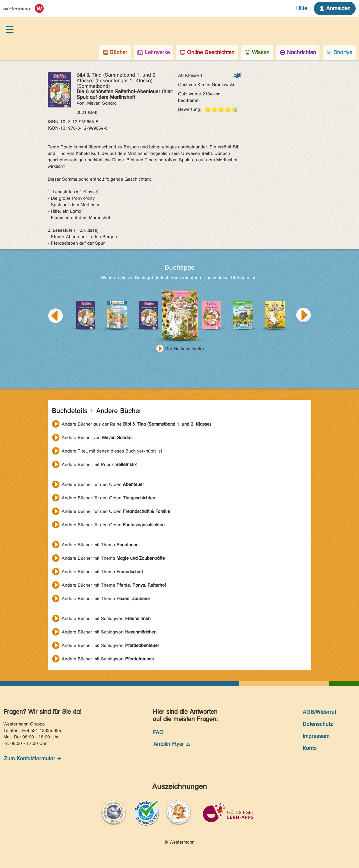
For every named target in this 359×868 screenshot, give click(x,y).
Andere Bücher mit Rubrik (99, 464)
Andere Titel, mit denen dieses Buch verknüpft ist (112, 451)
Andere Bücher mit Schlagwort (106, 618)
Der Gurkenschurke (185, 349)
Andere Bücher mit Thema (100, 545)
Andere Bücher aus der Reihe (136, 424)
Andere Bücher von (97, 438)
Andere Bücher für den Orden (103, 484)
